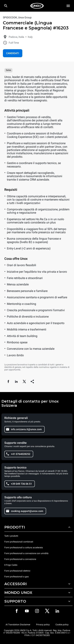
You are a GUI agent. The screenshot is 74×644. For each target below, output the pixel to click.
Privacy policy (43, 625)
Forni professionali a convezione (20, 559)
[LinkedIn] (57, 611)
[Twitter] (47, 611)
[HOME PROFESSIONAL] (37, 6)
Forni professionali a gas (17, 577)
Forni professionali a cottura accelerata (24, 548)
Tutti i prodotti (11, 536)
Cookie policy (62, 625)
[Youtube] (27, 611)
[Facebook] (17, 611)
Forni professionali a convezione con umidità (26, 553)
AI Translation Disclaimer (18, 625)
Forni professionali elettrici (17, 571)
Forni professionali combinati (19, 542)
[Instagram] (37, 611)
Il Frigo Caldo (11, 565)
